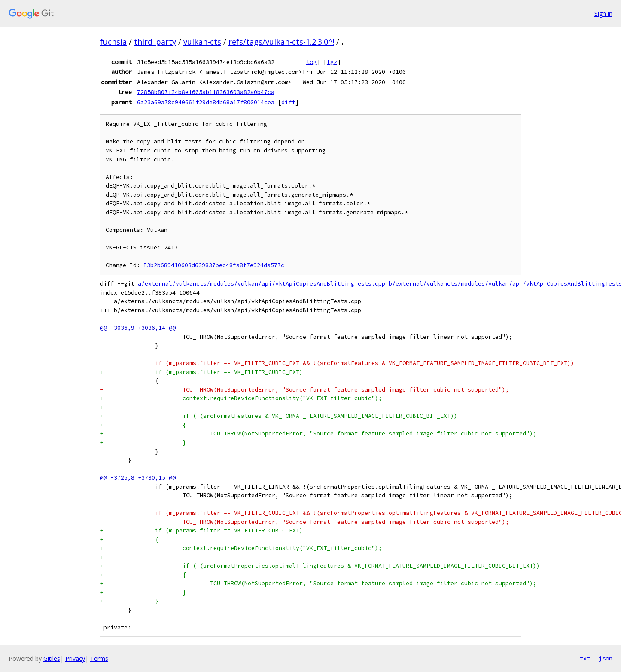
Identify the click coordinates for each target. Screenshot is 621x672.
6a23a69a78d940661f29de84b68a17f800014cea (206, 102)
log (311, 62)
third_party (155, 42)
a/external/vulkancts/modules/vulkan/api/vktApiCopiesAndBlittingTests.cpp (262, 284)
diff (288, 102)
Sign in (603, 14)
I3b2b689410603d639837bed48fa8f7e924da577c (214, 265)
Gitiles (52, 658)
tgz (332, 62)
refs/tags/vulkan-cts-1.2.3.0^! (281, 42)
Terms (99, 658)
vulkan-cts (202, 42)
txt (585, 658)
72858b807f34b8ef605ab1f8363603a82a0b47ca (206, 92)
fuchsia (113, 42)
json (606, 658)
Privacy (75, 658)
